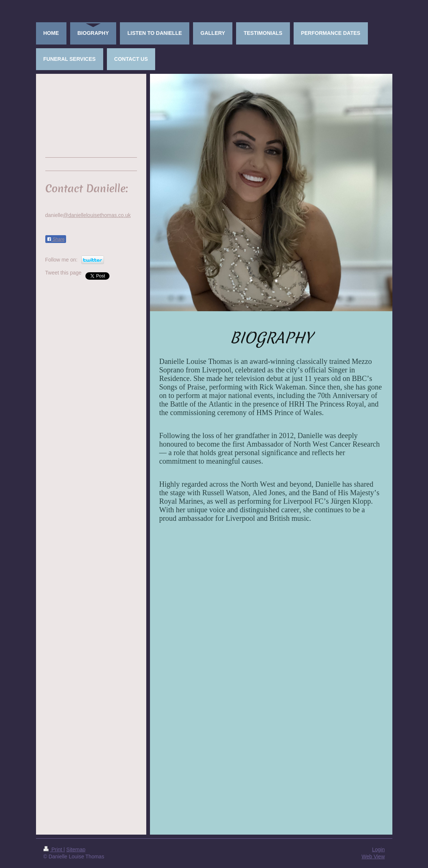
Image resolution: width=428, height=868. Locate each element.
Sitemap (76, 849)
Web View (373, 857)
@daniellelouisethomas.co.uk (97, 215)
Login (378, 849)
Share (56, 239)
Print (54, 849)
